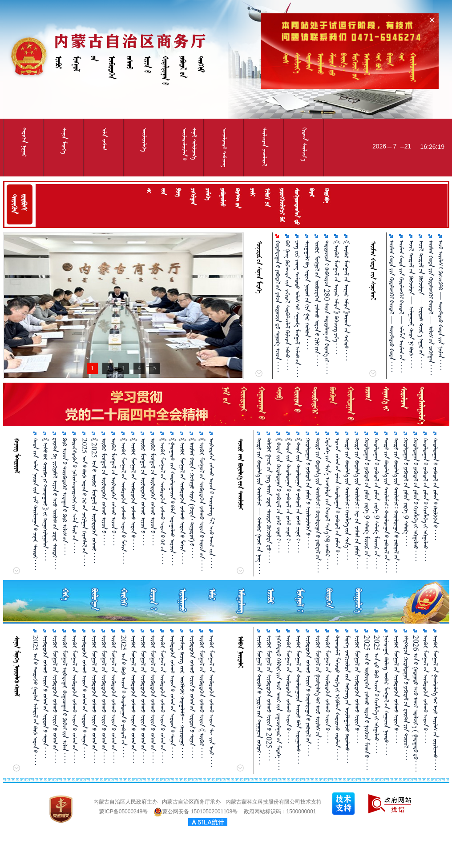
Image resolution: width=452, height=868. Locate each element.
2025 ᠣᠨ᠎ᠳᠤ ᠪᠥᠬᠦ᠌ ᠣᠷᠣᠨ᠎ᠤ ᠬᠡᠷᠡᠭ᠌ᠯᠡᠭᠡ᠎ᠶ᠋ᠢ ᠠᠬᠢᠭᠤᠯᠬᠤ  (377, 694)
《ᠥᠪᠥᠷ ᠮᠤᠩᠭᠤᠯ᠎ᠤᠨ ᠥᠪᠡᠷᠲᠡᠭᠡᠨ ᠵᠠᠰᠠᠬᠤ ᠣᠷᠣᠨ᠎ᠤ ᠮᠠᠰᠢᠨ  (123, 501)
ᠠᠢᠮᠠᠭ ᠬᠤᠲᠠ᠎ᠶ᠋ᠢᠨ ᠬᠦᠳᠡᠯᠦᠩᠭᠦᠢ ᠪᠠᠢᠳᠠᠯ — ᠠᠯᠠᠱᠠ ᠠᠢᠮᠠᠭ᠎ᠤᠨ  (402, 306)
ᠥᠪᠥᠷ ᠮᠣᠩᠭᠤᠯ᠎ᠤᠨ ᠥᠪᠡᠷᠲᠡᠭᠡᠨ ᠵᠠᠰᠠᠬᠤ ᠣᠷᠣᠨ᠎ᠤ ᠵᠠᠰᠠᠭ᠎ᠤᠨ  (55, 699)
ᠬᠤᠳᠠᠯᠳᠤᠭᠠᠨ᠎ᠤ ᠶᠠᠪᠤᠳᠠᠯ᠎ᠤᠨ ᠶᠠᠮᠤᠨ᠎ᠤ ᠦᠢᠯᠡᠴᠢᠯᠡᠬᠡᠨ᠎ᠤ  (308, 493)
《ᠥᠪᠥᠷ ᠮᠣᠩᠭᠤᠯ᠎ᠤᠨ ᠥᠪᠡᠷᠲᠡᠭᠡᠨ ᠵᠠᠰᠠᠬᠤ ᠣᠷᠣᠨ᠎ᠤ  (133, 494)
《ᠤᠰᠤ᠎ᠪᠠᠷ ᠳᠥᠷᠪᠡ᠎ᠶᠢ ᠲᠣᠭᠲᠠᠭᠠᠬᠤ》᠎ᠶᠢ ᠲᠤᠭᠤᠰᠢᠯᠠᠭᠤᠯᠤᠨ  (45, 499)
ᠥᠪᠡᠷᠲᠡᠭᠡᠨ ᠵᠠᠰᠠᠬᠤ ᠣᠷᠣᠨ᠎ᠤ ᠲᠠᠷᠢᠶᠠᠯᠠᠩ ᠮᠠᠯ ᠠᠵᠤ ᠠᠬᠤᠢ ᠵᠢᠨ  (212, 503)
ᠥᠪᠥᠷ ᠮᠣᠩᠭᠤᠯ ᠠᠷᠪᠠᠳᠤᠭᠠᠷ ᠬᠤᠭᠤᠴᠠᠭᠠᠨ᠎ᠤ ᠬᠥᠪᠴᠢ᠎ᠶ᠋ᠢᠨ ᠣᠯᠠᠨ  (65, 699)
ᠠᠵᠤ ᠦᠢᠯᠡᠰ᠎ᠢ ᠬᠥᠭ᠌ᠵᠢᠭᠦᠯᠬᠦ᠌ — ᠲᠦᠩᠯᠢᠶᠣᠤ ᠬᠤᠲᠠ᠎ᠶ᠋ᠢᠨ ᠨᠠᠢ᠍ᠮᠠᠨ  (441, 305)
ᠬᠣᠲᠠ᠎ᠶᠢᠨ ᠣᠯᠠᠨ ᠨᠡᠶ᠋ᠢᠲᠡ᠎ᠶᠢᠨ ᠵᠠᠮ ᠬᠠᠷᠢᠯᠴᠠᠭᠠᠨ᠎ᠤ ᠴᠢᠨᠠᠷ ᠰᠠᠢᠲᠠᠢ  (35, 504)
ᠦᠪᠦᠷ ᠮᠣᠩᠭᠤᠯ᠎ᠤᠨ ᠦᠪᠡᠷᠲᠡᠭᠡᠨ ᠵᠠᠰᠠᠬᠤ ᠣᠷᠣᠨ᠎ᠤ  (426, 689)
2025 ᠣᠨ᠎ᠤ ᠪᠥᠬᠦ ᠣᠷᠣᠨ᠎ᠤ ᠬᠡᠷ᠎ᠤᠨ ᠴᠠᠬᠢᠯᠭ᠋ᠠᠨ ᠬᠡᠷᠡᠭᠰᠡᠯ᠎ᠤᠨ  (84, 502)
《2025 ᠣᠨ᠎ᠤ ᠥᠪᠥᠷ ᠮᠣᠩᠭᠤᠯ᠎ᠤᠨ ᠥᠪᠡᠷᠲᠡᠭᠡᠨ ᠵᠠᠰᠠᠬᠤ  (94, 500)
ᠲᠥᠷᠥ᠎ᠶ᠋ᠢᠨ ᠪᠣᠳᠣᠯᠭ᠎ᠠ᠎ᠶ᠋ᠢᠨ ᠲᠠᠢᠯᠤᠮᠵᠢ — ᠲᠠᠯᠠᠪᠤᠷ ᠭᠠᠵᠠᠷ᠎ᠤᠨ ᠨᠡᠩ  (259, 506)
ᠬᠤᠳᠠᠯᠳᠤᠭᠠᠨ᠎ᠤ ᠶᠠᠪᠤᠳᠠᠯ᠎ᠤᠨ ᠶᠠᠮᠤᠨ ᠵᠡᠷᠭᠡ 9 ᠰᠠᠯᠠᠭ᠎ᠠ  (406, 492)
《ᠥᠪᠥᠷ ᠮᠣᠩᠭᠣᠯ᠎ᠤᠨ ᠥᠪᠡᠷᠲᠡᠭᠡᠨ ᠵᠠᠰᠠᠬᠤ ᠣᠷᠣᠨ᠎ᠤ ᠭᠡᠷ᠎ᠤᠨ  (163, 501)
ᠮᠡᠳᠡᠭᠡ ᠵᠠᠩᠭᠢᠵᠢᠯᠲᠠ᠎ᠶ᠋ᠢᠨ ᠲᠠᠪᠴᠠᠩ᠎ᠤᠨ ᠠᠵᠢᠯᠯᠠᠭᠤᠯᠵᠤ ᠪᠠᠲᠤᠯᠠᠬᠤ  (347, 699)
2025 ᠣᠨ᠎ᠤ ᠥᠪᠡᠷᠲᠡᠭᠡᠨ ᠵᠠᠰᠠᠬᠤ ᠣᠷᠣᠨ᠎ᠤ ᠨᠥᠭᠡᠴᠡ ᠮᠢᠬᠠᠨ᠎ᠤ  (367, 702)
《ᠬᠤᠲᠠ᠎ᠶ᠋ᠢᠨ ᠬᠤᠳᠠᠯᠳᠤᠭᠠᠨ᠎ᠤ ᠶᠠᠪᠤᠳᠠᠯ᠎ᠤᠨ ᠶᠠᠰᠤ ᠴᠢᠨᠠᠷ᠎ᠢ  (279, 495)
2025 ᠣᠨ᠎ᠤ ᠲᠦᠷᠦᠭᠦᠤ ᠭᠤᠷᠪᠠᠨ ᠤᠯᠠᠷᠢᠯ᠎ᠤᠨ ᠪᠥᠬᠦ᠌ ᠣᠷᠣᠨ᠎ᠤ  (35, 700)
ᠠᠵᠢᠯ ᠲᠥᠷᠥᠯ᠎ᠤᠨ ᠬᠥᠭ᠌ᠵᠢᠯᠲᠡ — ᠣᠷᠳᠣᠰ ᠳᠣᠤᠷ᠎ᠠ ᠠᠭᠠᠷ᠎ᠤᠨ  (421, 304)
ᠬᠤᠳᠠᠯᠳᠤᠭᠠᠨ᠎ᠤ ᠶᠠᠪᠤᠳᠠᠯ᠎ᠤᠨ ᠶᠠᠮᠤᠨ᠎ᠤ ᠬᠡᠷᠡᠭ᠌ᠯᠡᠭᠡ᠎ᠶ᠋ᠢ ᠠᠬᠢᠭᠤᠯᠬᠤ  (416, 499)
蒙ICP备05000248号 (123, 812)
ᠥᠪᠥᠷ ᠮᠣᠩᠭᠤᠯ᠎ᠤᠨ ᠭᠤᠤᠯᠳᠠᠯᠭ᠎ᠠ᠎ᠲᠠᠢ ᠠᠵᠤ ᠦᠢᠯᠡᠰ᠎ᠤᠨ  (318, 692)
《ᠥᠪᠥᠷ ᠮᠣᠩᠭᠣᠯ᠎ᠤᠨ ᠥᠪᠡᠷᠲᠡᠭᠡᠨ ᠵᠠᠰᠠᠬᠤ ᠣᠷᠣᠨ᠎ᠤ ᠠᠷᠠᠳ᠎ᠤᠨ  (202, 504)
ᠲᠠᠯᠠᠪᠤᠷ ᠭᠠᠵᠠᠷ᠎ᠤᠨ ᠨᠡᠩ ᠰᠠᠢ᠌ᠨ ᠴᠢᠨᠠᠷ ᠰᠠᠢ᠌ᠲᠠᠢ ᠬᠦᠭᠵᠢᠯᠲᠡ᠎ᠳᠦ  (269, 500)
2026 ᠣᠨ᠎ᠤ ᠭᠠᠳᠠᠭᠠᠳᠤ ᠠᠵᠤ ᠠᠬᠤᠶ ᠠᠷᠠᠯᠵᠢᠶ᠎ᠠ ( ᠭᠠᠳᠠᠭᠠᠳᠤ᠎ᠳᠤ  (416, 703)
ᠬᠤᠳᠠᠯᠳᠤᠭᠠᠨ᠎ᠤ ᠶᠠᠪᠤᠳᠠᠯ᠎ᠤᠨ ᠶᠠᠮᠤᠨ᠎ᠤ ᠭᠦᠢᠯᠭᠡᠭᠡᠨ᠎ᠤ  (435, 489)
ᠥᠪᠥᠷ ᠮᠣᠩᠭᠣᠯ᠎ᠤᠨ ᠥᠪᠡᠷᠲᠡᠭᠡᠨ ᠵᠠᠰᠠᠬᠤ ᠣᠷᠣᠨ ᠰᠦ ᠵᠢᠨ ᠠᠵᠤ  (212, 701)
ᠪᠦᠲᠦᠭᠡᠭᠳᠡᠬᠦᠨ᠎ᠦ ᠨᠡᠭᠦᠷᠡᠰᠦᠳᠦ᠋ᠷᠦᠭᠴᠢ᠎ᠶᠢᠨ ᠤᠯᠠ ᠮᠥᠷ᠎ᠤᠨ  (75, 495)
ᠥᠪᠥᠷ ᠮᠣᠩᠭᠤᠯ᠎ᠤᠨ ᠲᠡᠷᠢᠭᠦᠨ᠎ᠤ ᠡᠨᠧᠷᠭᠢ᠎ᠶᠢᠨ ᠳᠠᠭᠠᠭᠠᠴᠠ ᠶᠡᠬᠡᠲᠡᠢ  (259, 700)
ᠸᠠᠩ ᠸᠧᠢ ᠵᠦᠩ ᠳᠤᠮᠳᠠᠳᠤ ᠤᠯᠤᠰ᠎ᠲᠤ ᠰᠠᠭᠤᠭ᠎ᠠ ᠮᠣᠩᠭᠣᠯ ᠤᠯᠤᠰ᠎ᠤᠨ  (297, 309)
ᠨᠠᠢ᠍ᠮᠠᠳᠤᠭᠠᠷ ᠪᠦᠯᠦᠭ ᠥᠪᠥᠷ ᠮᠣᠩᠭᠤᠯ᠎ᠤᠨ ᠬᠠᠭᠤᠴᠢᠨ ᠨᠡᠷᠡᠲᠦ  (386, 695)
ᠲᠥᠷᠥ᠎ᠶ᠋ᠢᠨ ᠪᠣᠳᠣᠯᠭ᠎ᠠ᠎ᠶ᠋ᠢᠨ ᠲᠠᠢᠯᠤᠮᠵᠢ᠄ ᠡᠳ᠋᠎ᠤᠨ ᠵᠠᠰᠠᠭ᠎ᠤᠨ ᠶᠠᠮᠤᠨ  (357, 503)
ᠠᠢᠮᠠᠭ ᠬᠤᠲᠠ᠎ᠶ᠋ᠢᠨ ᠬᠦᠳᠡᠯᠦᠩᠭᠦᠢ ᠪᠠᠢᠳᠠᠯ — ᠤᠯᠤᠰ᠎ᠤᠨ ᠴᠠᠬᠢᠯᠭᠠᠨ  (431, 308)
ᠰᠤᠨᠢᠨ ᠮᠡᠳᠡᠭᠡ (64, 141)
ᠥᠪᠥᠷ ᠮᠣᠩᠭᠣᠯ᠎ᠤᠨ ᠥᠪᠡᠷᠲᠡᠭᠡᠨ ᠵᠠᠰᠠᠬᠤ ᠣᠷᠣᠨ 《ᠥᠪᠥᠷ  (202, 697)
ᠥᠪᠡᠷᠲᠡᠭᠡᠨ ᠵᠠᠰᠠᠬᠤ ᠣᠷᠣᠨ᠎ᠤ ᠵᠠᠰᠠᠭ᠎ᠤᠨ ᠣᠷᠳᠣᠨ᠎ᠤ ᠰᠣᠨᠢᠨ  (45, 696)
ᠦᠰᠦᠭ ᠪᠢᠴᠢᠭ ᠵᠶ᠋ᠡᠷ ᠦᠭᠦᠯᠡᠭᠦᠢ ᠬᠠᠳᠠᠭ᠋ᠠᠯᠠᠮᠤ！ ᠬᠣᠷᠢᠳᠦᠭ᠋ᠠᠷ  (182, 697)
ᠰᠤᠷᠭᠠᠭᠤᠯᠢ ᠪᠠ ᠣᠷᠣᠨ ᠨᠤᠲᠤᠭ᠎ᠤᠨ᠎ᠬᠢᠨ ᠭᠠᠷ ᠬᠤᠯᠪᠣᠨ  (307, 295)
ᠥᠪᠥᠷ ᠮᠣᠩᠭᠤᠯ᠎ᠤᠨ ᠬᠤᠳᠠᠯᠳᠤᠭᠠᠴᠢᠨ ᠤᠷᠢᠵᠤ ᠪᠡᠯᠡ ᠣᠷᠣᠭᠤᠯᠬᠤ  (298, 699)
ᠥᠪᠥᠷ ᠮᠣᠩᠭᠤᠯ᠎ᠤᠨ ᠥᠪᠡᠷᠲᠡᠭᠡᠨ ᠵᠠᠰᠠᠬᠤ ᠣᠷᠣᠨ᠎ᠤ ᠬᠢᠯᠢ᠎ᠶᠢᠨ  (317, 303)
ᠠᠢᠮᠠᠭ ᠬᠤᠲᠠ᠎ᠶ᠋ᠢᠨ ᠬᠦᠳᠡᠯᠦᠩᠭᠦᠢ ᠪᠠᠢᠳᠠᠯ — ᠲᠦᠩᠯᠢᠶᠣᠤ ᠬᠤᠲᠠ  (392, 306)
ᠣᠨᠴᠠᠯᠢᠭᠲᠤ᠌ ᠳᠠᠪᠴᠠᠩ (224, 147)
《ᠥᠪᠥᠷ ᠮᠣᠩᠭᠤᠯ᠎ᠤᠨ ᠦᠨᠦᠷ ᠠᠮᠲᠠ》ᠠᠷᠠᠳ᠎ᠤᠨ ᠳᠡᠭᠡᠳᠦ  (346, 300)
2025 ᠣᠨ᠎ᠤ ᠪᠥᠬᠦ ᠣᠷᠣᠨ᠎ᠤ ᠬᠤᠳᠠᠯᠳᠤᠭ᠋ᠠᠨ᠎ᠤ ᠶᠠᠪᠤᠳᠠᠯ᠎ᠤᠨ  (123, 696)
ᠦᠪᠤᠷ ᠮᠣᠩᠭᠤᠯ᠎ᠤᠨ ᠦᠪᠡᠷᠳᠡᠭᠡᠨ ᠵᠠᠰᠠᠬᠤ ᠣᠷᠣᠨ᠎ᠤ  (143, 492)
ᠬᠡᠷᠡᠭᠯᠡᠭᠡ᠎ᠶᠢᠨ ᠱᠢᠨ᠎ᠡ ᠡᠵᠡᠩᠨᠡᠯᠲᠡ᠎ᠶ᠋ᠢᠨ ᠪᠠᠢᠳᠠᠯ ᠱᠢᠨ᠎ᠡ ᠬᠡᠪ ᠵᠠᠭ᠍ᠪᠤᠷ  (328, 503)
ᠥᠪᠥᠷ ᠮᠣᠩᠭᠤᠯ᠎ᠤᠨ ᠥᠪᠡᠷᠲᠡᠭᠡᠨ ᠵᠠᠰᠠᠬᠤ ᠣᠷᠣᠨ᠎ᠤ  (104, 492)
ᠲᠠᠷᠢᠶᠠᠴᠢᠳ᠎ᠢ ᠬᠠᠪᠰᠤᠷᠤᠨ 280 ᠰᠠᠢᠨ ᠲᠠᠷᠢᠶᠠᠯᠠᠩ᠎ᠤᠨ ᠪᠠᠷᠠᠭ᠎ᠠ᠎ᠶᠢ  (327, 307)
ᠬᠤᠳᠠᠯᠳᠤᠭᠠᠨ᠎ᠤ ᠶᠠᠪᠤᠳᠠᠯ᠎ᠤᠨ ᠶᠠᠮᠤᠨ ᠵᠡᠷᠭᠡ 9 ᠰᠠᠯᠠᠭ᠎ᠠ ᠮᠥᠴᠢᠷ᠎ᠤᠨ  (367, 503)
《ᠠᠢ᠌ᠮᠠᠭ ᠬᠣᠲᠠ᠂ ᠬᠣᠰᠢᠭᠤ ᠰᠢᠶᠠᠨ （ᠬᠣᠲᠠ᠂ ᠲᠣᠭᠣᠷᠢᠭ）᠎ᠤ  (192, 498)
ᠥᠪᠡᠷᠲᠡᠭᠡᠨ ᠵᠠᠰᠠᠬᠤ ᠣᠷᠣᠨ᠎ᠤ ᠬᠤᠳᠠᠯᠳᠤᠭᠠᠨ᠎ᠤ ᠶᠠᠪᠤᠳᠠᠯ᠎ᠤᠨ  (308, 695)
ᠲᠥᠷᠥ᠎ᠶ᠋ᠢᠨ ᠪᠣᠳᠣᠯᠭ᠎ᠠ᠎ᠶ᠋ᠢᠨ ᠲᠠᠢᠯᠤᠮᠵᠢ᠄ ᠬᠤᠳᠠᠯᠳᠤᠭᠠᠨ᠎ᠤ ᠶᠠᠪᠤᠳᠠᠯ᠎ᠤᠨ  (318, 505)
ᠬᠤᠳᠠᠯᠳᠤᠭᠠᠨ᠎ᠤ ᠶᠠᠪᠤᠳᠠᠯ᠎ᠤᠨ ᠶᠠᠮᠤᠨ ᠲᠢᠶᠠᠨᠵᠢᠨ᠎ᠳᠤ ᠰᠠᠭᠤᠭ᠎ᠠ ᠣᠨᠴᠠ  (278, 306)
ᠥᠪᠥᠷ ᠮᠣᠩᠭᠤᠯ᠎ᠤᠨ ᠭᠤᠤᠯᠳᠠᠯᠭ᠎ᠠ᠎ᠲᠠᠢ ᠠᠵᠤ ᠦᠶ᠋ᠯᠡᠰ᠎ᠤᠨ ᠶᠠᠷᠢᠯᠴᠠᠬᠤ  (435, 702)
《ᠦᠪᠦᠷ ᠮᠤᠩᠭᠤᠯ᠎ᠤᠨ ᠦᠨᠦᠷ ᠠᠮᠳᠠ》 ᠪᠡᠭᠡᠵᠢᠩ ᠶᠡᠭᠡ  (337, 297)
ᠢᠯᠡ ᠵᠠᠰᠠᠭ (104, 139)
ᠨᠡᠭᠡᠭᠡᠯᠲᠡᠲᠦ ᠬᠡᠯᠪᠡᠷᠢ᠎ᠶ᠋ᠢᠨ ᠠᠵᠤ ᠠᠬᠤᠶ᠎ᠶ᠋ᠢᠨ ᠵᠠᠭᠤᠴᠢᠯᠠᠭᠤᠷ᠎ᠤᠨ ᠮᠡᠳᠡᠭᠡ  (279, 703)
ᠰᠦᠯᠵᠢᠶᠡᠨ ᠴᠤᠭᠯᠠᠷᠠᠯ (264, 147)
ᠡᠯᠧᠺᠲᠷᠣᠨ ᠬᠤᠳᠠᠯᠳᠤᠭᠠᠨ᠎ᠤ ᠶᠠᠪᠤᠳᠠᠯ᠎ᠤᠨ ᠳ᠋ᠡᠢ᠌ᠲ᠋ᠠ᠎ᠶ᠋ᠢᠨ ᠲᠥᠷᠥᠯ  (406, 698)
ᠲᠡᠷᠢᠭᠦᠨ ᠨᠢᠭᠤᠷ (24, 142)
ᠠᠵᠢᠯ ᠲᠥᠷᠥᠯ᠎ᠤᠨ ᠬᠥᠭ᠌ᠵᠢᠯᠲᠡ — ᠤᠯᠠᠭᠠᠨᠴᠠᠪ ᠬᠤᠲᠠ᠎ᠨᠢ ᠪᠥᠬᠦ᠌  (411, 304)
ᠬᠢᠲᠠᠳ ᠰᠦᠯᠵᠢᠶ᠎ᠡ (305, 144)
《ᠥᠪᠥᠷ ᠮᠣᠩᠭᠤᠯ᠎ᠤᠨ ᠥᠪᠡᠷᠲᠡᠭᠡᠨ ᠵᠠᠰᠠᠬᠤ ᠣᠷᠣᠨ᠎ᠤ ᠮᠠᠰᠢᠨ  (182, 501)
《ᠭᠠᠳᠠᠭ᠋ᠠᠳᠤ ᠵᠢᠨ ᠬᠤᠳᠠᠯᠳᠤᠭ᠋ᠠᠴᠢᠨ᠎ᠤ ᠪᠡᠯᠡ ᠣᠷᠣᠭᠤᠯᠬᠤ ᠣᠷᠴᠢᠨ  (172, 502)
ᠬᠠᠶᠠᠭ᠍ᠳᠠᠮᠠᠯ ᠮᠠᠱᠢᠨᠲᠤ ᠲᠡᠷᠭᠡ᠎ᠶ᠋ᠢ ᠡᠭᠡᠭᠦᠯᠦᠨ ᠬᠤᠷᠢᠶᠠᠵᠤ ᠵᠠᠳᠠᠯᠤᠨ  (337, 697)
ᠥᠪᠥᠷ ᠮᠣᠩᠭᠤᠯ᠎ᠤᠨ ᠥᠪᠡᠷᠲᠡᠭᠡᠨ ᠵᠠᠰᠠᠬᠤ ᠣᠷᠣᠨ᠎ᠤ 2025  (269, 698)
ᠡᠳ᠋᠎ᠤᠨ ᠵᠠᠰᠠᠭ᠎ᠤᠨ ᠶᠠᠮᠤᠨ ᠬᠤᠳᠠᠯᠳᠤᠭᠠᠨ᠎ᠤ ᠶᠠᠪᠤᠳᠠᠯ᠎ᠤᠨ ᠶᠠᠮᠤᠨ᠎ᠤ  (337, 501)
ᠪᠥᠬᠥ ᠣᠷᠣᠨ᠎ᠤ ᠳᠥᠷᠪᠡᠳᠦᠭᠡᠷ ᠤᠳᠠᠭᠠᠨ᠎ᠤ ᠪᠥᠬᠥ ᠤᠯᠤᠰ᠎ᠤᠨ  (65, 496)
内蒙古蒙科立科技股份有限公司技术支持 (274, 802)
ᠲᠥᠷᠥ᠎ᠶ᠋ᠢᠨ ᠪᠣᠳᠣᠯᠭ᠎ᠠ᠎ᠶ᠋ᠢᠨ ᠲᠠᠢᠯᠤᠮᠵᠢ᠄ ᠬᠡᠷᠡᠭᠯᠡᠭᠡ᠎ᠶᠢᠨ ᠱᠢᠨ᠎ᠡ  (347, 499)
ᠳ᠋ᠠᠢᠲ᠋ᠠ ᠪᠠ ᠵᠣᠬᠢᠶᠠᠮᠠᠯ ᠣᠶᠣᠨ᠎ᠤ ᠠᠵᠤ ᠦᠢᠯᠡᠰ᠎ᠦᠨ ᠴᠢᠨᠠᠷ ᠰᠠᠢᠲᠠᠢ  (55, 504)
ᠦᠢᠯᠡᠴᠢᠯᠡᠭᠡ (144, 140)
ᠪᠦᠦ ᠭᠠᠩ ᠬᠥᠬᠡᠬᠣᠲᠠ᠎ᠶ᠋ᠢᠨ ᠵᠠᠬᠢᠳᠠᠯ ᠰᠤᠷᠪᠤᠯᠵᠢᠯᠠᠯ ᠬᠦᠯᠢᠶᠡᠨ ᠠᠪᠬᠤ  (288, 305)
